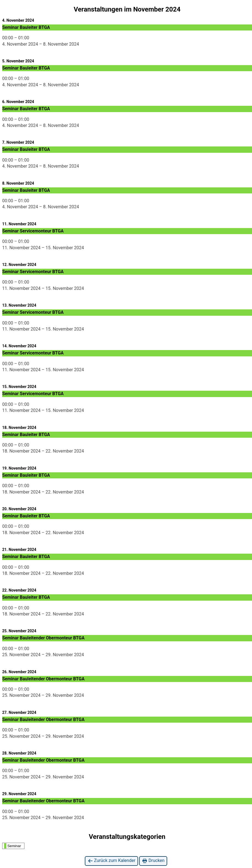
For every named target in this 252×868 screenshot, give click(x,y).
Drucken (153, 861)
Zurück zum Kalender (112, 861)
